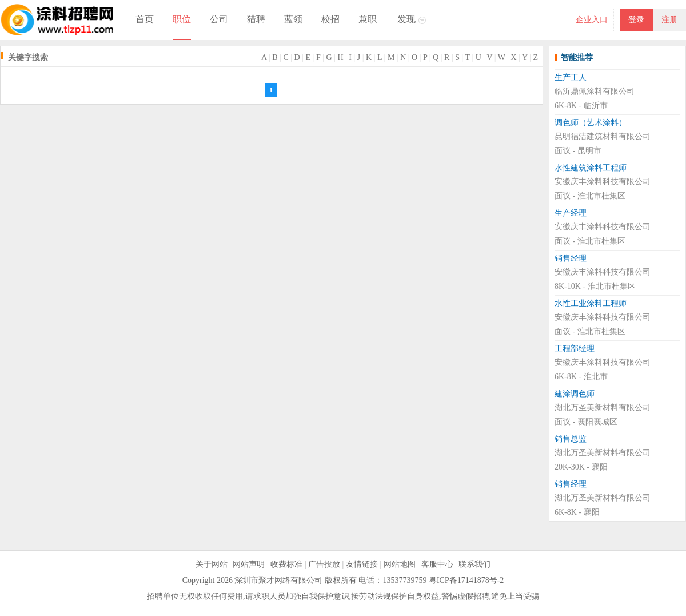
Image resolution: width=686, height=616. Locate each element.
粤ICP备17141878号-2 (466, 580)
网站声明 (249, 564)
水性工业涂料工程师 (591, 303)
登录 (636, 20)
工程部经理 (575, 349)
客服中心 (437, 564)
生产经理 (571, 213)
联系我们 (474, 564)
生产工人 (571, 78)
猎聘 (256, 19)
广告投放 (324, 564)
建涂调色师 (575, 394)
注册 (669, 20)
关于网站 (212, 564)
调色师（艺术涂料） (591, 123)
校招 (330, 19)
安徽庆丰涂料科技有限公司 (603, 182)
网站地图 (400, 564)
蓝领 (293, 19)
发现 (406, 19)
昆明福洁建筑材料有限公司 (603, 136)
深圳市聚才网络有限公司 (278, 580)
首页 (145, 19)
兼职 (368, 19)
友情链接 (362, 564)
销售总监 (571, 439)
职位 (182, 19)
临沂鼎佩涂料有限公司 (595, 91)
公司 (219, 19)
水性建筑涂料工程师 (591, 168)
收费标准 (286, 564)
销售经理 (571, 258)
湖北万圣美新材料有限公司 (603, 408)
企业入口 (592, 20)
